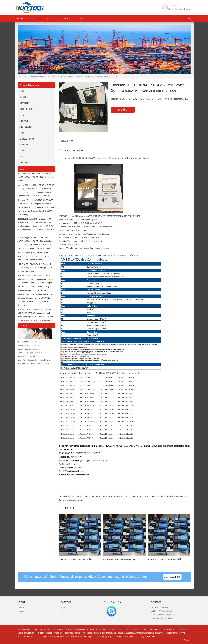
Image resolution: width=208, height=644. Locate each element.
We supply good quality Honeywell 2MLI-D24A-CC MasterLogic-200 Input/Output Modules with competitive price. (34, 256)
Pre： (61, 496)
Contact (81, 19)
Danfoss (23, 151)
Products (35, 19)
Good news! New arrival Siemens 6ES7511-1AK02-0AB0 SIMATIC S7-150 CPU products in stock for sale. (36, 177)
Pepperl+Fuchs (27, 109)
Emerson (24, 145)
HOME (20, 19)
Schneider (24, 103)
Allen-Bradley (26, 127)
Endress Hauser (27, 139)
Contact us (22, 612)
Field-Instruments (37, 76)
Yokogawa (24, 163)
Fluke (22, 157)
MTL (22, 115)
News (67, 19)
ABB (22, 91)
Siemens (24, 97)
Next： (135, 496)
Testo (22, 133)
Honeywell (24, 121)
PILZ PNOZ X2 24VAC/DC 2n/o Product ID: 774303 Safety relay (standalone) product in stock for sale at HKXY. (35, 268)
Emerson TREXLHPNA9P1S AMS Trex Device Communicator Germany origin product (97, 496)
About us (52, 19)
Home (24, 76)
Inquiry (123, 110)
